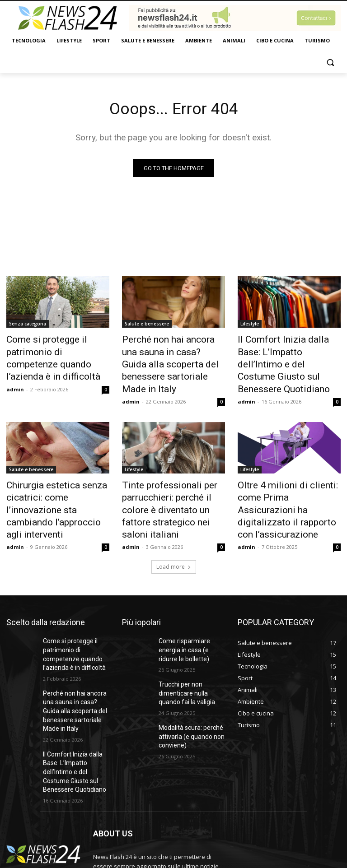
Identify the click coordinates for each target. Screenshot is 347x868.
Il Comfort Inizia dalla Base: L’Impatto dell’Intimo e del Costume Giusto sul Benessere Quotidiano (284, 356)
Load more (174, 526)
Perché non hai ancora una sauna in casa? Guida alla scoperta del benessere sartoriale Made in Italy (166, 356)
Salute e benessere (147, 326)
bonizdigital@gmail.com (155, 828)
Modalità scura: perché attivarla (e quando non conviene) (188, 686)
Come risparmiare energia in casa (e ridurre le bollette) (191, 607)
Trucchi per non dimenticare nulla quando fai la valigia (191, 646)
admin (15, 372)
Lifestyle (250, 326)
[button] (330, 63)
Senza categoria (28, 326)
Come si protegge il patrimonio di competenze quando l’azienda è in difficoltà (58, 351)
